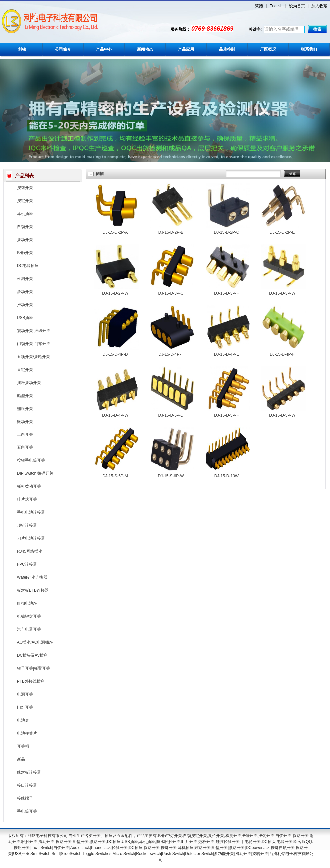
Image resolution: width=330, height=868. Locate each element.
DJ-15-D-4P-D (115, 354)
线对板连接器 (29, 772)
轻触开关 (25, 253)
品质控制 (227, 49)
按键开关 (25, 201)
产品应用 (186, 49)
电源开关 (25, 694)
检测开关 (25, 279)
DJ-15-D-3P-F (226, 293)
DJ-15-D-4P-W (115, 415)
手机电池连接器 (31, 512)
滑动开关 (25, 292)
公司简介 (63, 49)
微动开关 (25, 422)
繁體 (259, 6)
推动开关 (25, 305)
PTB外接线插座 (31, 681)
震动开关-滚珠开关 (34, 331)
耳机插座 (25, 214)
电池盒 (23, 720)
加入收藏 (319, 6)
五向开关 (25, 447)
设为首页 (297, 6)
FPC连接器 (27, 564)
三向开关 (25, 434)
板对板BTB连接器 (33, 590)
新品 (21, 759)
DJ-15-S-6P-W (171, 476)
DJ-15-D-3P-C (171, 293)
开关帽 (23, 746)
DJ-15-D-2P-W (115, 293)
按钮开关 (25, 188)
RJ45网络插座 (30, 551)
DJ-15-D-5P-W (282, 415)
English (276, 6)
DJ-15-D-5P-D (171, 415)
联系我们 (309, 49)
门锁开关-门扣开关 (34, 344)
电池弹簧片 (27, 733)
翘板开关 (25, 409)
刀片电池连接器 (31, 538)
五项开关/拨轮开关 (33, 357)
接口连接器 (27, 785)
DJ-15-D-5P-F (226, 415)
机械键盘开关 (29, 616)
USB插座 (25, 318)
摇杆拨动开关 (29, 383)
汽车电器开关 (29, 629)
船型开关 (25, 396)
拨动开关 (25, 240)
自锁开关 (25, 227)
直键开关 (25, 370)
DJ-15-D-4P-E (226, 354)
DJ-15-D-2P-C (226, 232)
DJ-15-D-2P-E (282, 232)
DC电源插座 (28, 266)
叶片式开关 (27, 499)
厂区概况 (268, 49)
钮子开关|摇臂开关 (33, 668)
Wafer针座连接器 (32, 577)
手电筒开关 (27, 811)
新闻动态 (145, 49)
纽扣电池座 (27, 603)
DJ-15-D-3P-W (282, 293)
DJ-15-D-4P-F (282, 354)
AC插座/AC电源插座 (35, 642)
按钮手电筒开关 (31, 460)
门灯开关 (25, 707)
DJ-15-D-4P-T (171, 354)
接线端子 (25, 798)
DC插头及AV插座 (32, 655)
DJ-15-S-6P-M (115, 476)
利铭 (22, 49)
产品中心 (104, 49)
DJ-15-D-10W (226, 476)
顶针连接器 (27, 525)
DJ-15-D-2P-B (171, 232)
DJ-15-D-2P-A (115, 232)
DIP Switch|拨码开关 (35, 473)
